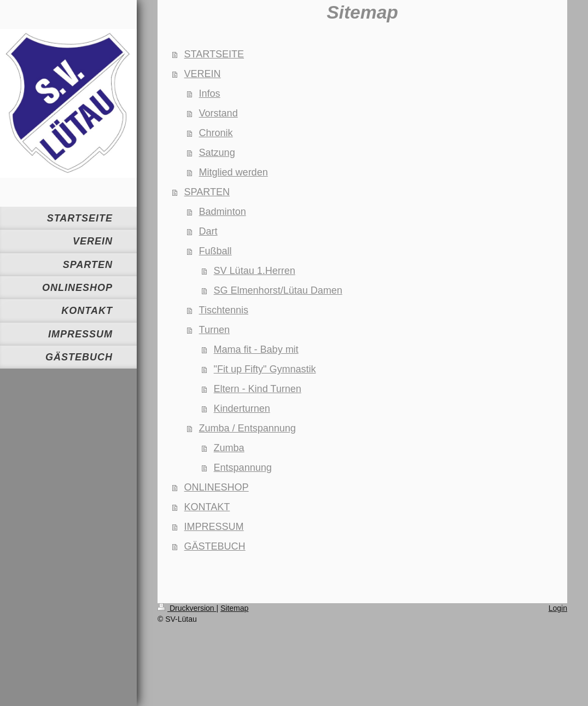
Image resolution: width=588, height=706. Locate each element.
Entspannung (243, 468)
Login (558, 608)
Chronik (216, 133)
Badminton (223, 212)
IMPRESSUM (214, 527)
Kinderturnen (242, 409)
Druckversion (187, 608)
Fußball (216, 251)
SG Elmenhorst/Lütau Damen (278, 290)
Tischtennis (224, 310)
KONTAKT (207, 507)
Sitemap (234, 608)
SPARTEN (207, 192)
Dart (208, 231)
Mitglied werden (234, 172)
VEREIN (203, 74)
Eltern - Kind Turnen (258, 389)
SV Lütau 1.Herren (255, 271)
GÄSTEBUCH (215, 546)
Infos (210, 94)
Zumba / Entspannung (248, 428)
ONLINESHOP (217, 487)
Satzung (217, 153)
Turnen (214, 330)
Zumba (229, 448)
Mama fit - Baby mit (256, 349)
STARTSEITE (214, 54)
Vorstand (219, 113)
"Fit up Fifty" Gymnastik (265, 369)
